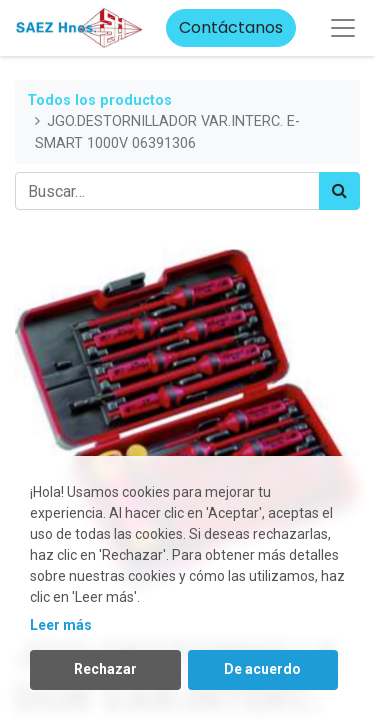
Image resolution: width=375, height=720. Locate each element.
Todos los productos (99, 100)
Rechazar (105, 669)
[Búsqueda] (339, 191)
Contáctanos (231, 27)
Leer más (61, 625)
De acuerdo (262, 669)
